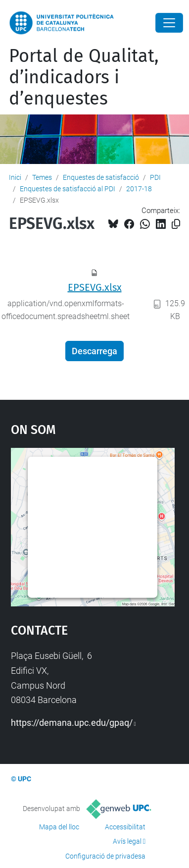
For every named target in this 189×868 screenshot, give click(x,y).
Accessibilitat (125, 827)
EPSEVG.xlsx (95, 287)
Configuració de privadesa (105, 856)
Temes (42, 177)
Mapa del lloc (59, 827)
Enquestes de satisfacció (101, 177)
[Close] (169, 23)
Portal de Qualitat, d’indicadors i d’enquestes (84, 77)
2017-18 (139, 189)
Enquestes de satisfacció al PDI (68, 189)
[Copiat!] (176, 224)
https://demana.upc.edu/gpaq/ (72, 723)
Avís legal (127, 841)
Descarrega (94, 351)
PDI (155, 177)
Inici (15, 177)
